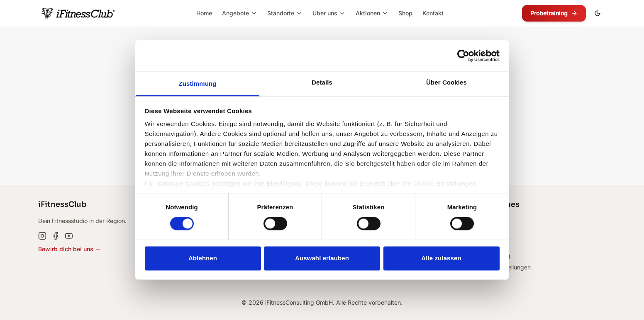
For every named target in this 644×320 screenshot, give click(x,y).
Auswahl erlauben (322, 258)
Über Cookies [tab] (446, 82)
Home (204, 13)
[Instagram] (42, 236)
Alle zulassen (441, 258)
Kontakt (433, 13)
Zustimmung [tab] (198, 84)
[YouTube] (69, 236)
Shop (405, 13)
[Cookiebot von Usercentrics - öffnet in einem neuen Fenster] (463, 56)
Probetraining (554, 13)
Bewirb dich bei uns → (70, 249)
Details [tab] (322, 82)
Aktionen (372, 13)
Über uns (329, 13)
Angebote (240, 13)
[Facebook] (56, 236)
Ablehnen (203, 258)
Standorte (285, 13)
